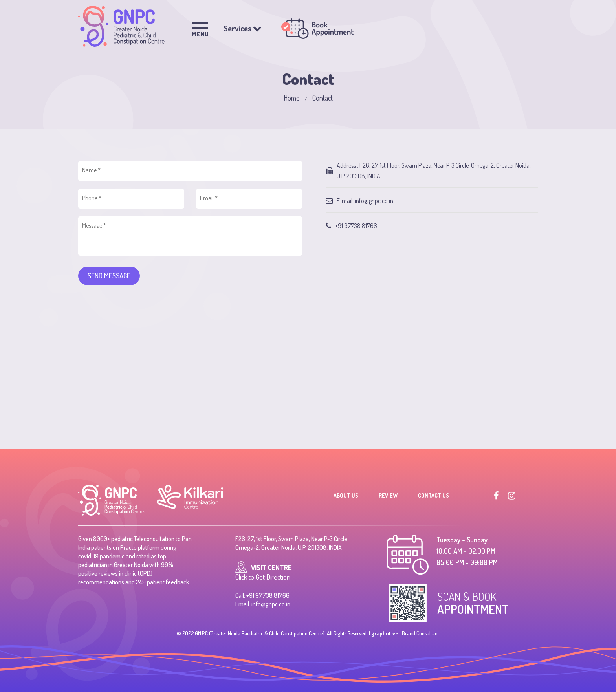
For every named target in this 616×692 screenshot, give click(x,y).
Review (388, 495)
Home (292, 98)
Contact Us (434, 495)
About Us (346, 495)
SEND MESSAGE (109, 276)
